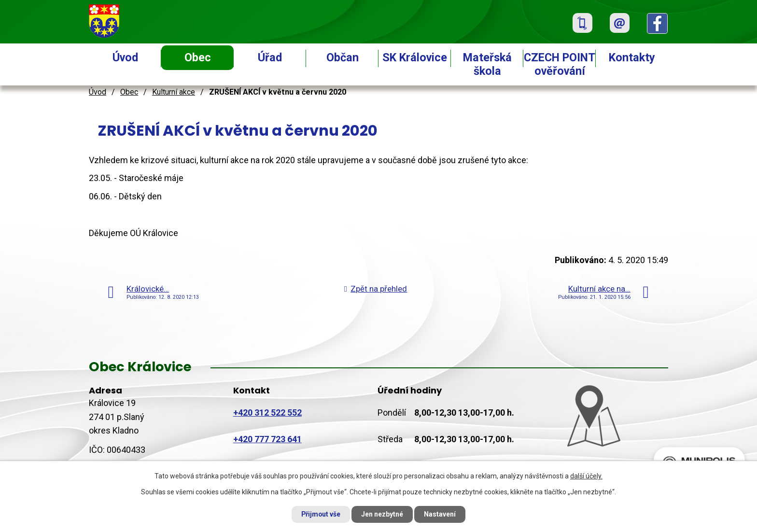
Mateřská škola (487, 64)
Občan (343, 57)
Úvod (125, 57)
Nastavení (441, 514)
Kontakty (632, 57)
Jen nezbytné (383, 514)
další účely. (586, 476)
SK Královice (415, 57)
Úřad (270, 57)
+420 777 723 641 (267, 439)
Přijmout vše (320, 514)
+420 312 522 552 (267, 413)
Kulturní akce (174, 92)
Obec (198, 57)
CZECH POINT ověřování (560, 64)
